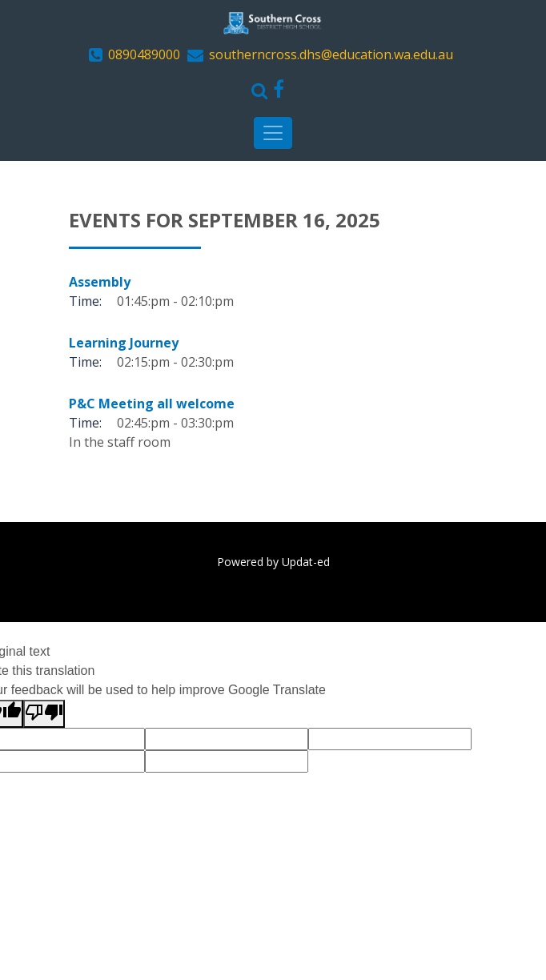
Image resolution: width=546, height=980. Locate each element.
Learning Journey (124, 343)
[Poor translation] (44, 714)
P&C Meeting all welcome (152, 404)
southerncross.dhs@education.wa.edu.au (331, 54)
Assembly (100, 282)
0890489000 (144, 54)
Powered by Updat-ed (273, 562)
